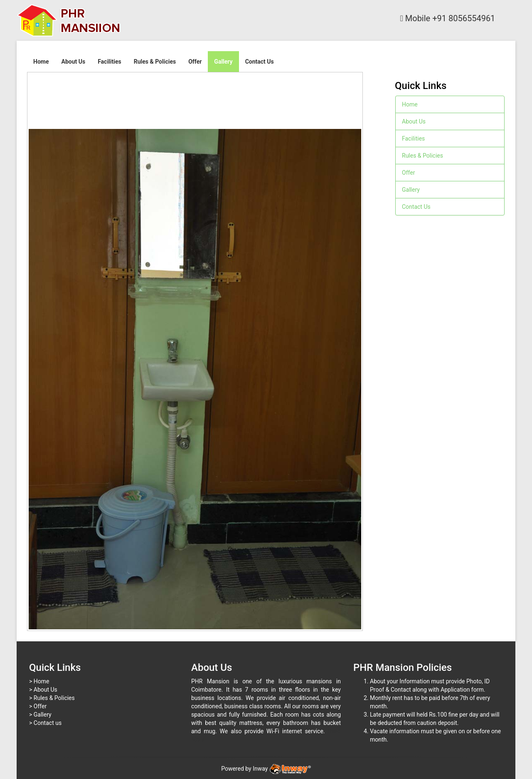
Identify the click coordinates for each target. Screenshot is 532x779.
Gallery (223, 62)
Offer (195, 62)
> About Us (43, 690)
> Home (39, 681)
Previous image (33, 79)
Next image (41, 79)
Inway (282, 769)
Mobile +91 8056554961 (448, 18)
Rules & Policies (155, 62)
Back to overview (355, 101)
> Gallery (40, 715)
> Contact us (45, 723)
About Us (73, 62)
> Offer (38, 706)
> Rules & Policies (52, 698)
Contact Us (260, 62)
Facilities (110, 62)
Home (41, 62)
